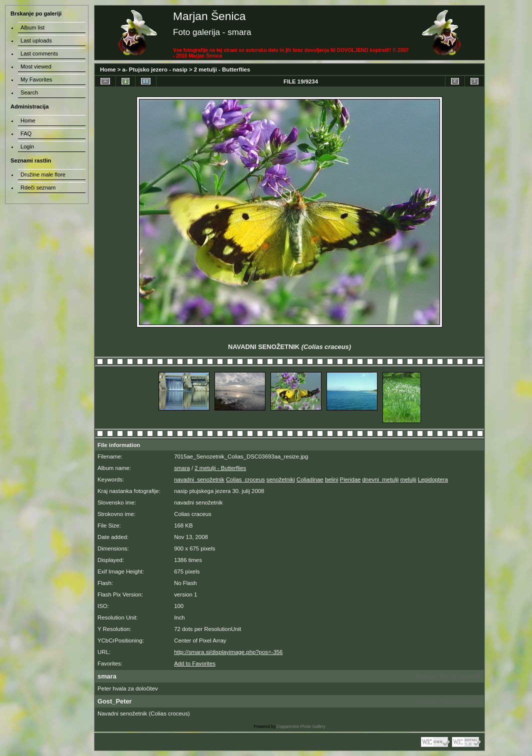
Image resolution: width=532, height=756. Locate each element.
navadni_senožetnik (199, 479)
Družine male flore (43, 174)
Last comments (39, 53)
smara (182, 468)
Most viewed (36, 66)
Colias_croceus (245, 479)
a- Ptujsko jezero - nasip (155, 69)
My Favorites (36, 79)
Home (108, 69)
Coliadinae (310, 479)
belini (332, 479)
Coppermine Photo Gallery (301, 727)
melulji (408, 479)
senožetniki (281, 479)
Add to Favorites (195, 663)
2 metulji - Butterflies (222, 69)
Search (29, 92)
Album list (32, 27)
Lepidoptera (433, 479)
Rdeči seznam (38, 187)
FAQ (26, 133)
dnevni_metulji (381, 479)
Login (27, 146)
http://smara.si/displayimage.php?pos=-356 (228, 652)
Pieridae (350, 479)
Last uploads (36, 40)
